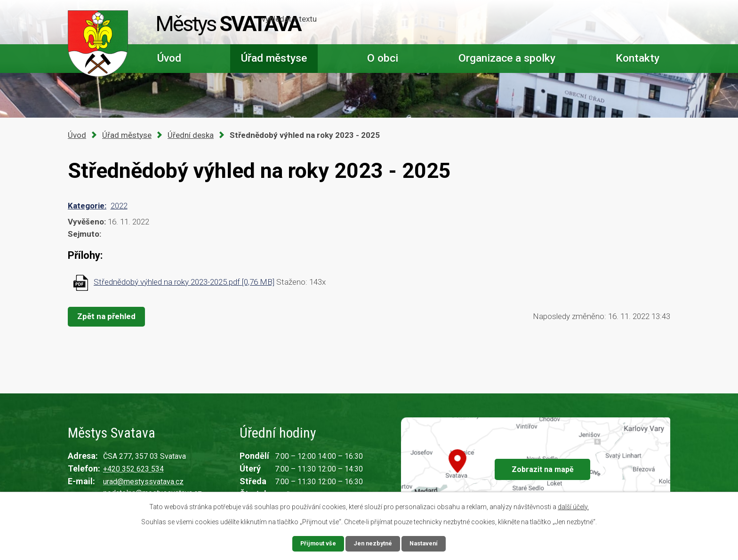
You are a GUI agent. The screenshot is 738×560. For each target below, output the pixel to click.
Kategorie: (87, 206)
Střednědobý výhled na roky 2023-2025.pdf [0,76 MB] (184, 282)
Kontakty (638, 58)
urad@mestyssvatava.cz (143, 482)
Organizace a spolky (507, 58)
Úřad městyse (274, 58)
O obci (383, 58)
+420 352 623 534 (133, 469)
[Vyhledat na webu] (611, 22)
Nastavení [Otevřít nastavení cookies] (426, 543)
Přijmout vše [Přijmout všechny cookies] (316, 543)
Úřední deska (191, 135)
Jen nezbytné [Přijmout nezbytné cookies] (373, 543)
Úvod (169, 58)
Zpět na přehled (109, 316)
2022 (119, 206)
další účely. (573, 506)
